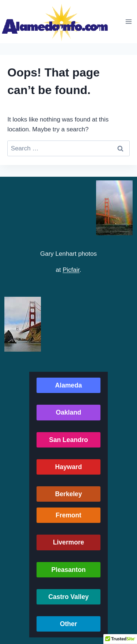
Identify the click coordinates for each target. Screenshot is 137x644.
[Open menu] (128, 21)
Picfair (71, 270)
